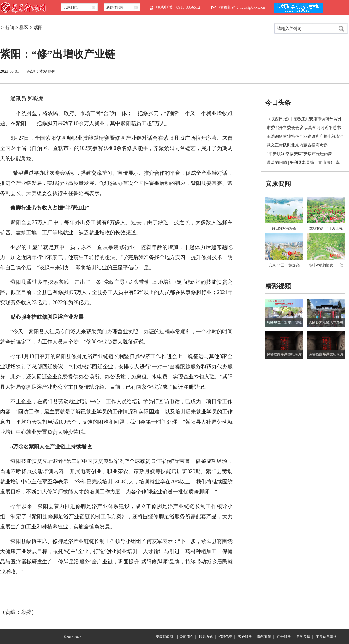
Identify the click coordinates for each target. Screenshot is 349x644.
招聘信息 (225, 637)
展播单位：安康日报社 (284, 322)
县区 (24, 28)
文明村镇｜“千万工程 (326, 228)
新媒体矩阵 (115, 7)
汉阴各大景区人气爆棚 (326, 322)
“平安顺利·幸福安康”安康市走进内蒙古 (302, 154)
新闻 (10, 28)
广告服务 (284, 637)
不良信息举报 (326, 637)
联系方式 (206, 637)
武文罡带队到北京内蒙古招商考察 (297, 145)
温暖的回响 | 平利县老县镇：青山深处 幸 (303, 163)
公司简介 (186, 637)
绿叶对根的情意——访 (326, 265)
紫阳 (38, 28)
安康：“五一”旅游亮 (284, 265)
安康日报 (71, 7)
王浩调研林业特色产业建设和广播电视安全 (305, 136)
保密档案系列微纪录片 (284, 354)
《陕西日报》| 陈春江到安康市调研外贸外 (304, 119)
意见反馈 (303, 637)
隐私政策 (264, 637)
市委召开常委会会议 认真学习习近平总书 (304, 128)
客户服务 (245, 637)
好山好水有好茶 (284, 228)
